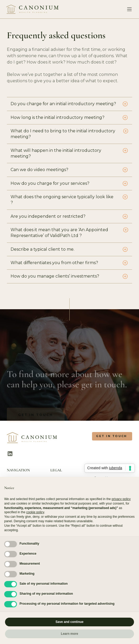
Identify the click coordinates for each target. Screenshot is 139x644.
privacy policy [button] (121, 499)
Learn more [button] (69, 634)
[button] (128, 9)
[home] (33, 9)
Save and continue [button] (69, 622)
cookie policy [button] (35, 512)
